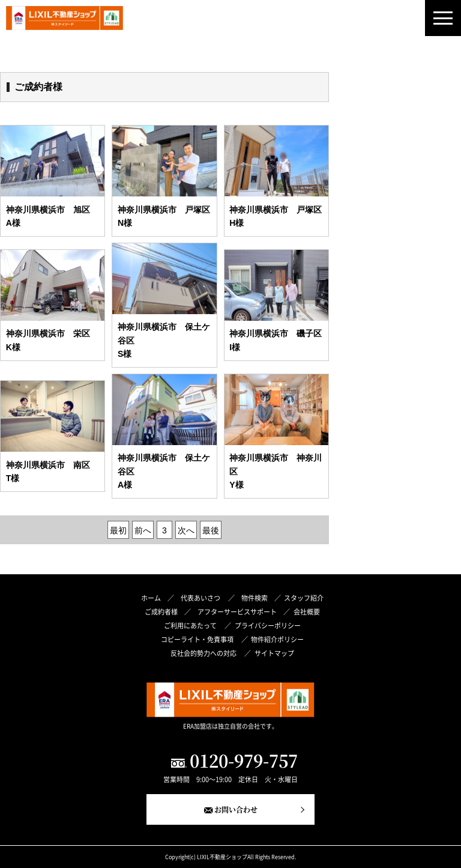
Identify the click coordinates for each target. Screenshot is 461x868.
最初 (118, 530)
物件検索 (255, 598)
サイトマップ (274, 653)
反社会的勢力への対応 (204, 653)
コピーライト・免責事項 (198, 639)
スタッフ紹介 (304, 598)
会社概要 (307, 612)
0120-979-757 (244, 760)
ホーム (151, 598)
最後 (211, 530)
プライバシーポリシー (268, 625)
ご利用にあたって (191, 625)
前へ (143, 530)
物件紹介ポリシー (277, 639)
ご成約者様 (161, 612)
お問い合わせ (236, 809)
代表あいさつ (201, 598)
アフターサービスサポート (237, 612)
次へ (186, 530)
